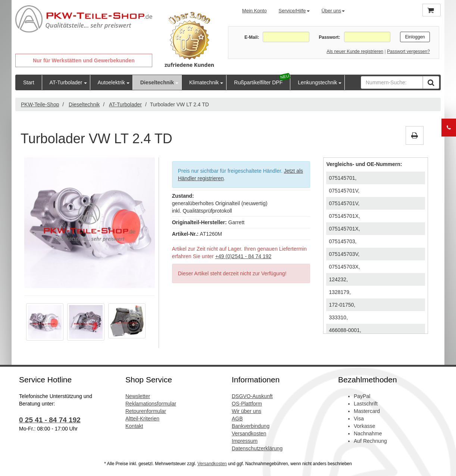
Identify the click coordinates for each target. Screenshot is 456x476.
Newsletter (138, 396)
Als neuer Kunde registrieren (355, 51)
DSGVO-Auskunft (252, 396)
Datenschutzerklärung (257, 448)
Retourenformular (146, 411)
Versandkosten (249, 433)
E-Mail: (252, 37)
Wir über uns (246, 411)
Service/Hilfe (294, 11)
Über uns (333, 11)
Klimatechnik (204, 82)
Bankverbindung (251, 426)
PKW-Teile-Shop (40, 104)
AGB (237, 419)
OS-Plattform (247, 404)
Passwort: (329, 37)
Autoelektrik (111, 82)
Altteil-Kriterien (142, 419)
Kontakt (134, 426)
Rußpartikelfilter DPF (258, 82)
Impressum (245, 441)
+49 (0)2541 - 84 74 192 (243, 256)
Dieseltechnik (157, 82)
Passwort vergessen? (408, 51)
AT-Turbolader (66, 82)
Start (29, 82)
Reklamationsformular (151, 404)
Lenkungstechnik (317, 82)
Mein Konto (254, 11)
